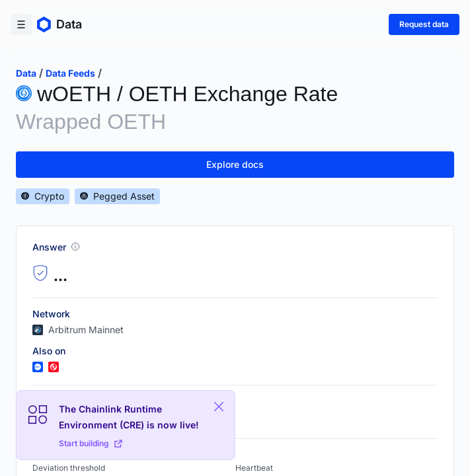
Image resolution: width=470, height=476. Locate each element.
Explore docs (235, 164)
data (26, 73)
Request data (424, 24)
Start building (91, 443)
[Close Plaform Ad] (219, 407)
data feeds (70, 73)
